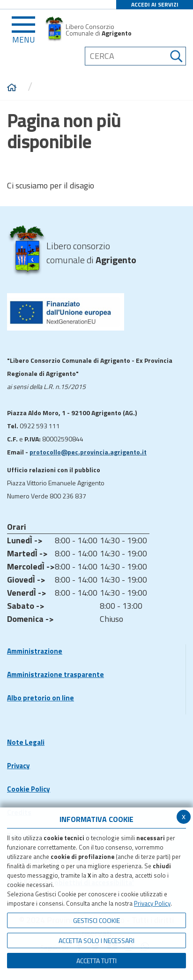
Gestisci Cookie (96, 920)
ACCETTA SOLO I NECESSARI (96, 940)
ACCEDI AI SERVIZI (155, 4)
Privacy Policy (152, 903)
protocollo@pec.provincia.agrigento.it (88, 452)
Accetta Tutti (96, 961)
